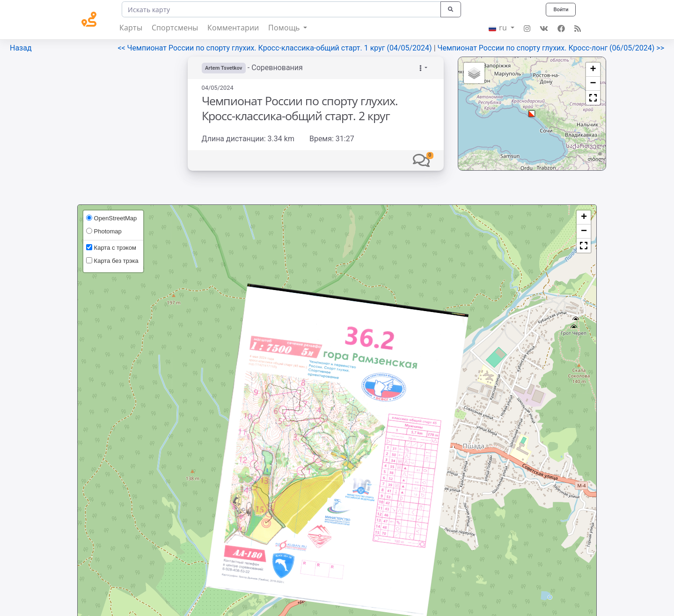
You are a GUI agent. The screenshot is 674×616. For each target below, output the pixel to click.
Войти (560, 9)
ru (499, 28)
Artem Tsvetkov (225, 68)
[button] (421, 160)
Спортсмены (175, 28)
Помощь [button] (285, 28)
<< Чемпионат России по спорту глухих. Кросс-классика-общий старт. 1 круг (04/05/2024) (275, 48)
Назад (21, 48)
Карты (131, 28)
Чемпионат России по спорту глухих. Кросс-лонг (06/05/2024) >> (551, 48)
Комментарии (233, 28)
